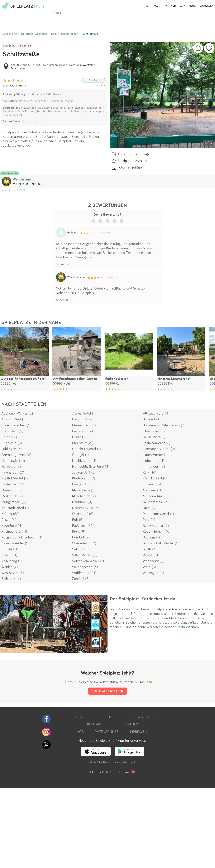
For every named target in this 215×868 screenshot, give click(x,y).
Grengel (78, 455)
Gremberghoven (14, 455)
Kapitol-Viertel (12, 478)
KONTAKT (95, 724)
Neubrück (79, 502)
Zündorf (78, 578)
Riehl (76, 531)
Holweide (8, 466)
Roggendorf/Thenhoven (19, 537)
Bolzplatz (25, 45)
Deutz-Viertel (153, 437)
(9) (18, 549)
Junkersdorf (81, 472)
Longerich (80, 484)
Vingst (148, 555)
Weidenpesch (82, 567)
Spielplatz (9, 45)
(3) (167, 413)
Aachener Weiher (14, 413)
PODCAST (78, 717)
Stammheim (81, 543)
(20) (22, 472)
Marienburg (10, 490)
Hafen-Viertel (153, 455)
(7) (94, 413)
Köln (54, 34)
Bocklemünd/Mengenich (161, 425)
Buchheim (80, 431)
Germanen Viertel (156, 449)
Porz (146, 519)
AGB (80, 731)
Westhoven (10, 573)
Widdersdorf (81, 573)
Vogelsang (9, 561)
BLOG (193, 6)
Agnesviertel (82, 413)
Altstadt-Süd (11, 419)
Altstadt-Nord (153, 413)
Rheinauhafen (12, 531)
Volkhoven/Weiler (86, 561)
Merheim (149, 490)
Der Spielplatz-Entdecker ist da (143, 599)
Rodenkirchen (70, 34)
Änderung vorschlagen (135, 154)
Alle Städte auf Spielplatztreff (113, 762)
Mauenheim (81, 490)
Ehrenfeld (79, 443)
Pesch (6, 519)
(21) (91, 443)
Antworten (62, 264)
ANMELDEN (207, 6)
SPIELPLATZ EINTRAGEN (107, 691)
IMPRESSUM (139, 731)
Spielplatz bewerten (132, 161)
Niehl (147, 508)
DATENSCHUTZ (106, 731)
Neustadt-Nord (13, 508)
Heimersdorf (11, 460)
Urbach (7, 555)
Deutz (77, 437)
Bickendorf (151, 419)
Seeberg (149, 537)
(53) (16, 514)
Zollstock (8, 578)
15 (22, 184)
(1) (18, 437)
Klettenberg (81, 478)
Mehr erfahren (188, 627)
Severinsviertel (13, 543)
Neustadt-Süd (83, 508)
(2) (31, 413)
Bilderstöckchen (14, 425)
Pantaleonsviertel (156, 514)
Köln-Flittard (152, 478)
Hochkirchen (82, 460)
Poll (75, 519)
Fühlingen (9, 449)
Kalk (146, 472)
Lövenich (150, 484)
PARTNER (170, 6)
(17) (21, 484)
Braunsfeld (10, 431)
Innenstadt (9, 472)
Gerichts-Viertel (84, 449)
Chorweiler (151, 431)
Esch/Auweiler (154, 443)
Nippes (7, 514)
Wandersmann (24, 179)
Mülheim (149, 496)
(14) (153, 472)
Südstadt (8, 549)
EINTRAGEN (153, 6)
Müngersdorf (11, 502)
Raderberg (9, 525)
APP (183, 6)
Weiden (7, 567)
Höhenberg (151, 460)
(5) (24, 419)
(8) (163, 431)
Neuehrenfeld (153, 502)
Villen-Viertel (82, 555)
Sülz (75, 549)
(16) (168, 531)
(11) (82, 549)
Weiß (147, 567)
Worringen (151, 573)
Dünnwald (9, 443)
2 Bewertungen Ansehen (14, 86)
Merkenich (9, 496)
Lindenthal (9, 484)
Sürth (147, 549)
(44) (160, 496)
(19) (154, 519)
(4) (94, 425)
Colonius (8, 437)
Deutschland (9, 34)
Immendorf (151, 466)
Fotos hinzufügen (131, 167)
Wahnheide (151, 561)
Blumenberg (81, 425)
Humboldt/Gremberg (88, 466)
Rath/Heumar (153, 525)
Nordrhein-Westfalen (34, 34)
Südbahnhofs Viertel (158, 543)
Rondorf (78, 537)
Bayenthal (80, 419)
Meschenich (81, 496)
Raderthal (79, 525)
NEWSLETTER (144, 717)
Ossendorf (80, 514)
